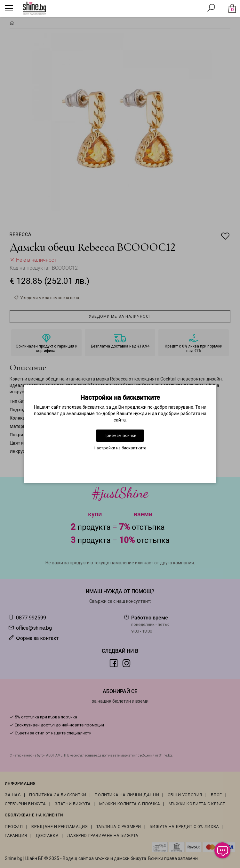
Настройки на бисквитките (120, 448)
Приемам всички (120, 435)
